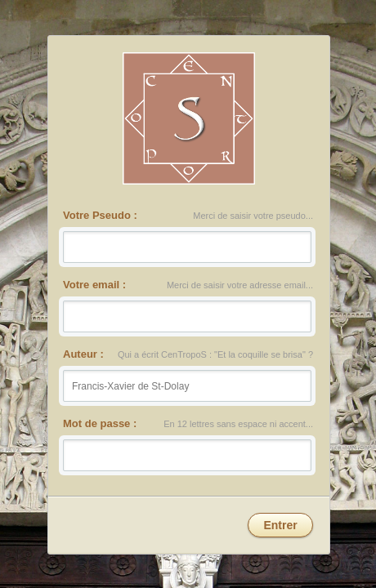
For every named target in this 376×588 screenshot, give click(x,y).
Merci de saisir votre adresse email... (239, 285)
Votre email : (95, 284)
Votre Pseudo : (101, 216)
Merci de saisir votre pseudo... (253, 217)
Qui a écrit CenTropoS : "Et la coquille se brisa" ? (215, 355)
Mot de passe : (101, 422)
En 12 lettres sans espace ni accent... (238, 423)
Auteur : (84, 354)
